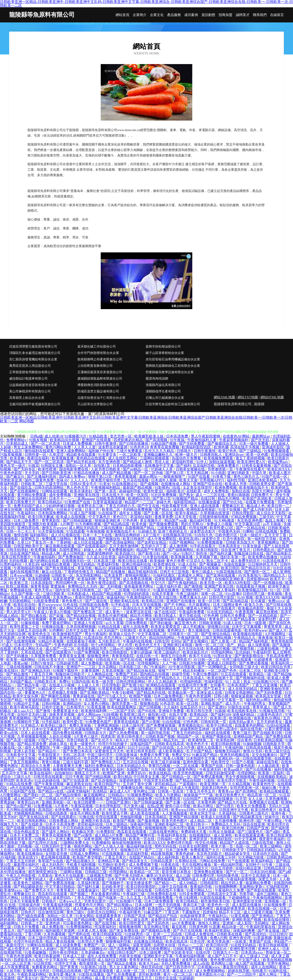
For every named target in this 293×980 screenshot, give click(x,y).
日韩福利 (208, 700)
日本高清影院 (42, 583)
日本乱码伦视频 (263, 872)
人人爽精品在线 (100, 674)
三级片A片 (23, 777)
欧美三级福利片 (168, 652)
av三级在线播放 (140, 689)
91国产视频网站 (182, 542)
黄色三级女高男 (136, 919)
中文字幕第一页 (231, 700)
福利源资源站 (130, 557)
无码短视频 (19, 561)
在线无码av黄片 (242, 722)
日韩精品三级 (96, 872)
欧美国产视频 (124, 821)
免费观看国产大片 (205, 850)
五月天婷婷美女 (270, 722)
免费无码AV (137, 773)
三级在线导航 (263, 843)
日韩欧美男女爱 (263, 484)
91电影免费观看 (47, 601)
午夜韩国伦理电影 (147, 740)
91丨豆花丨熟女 (239, 682)
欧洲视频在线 (241, 718)
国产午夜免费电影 (111, 729)
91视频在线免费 (133, 908)
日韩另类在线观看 (49, 777)
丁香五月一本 (43, 542)
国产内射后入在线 (170, 608)
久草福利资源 (89, 883)
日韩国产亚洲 (258, 828)
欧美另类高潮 (219, 941)
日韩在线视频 (267, 531)
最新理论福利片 (27, 865)
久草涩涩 (57, 455)
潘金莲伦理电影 (236, 967)
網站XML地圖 (224, 397)
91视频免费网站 (141, 795)
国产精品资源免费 (32, 744)
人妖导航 (14, 971)
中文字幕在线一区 (60, 960)
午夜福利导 (262, 652)
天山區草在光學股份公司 (95, 404)
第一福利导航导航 (156, 733)
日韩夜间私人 (212, 455)
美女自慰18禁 (176, 568)
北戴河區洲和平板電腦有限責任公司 (35, 404)
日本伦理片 (24, 645)
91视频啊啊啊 (226, 887)
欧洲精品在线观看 (161, 685)
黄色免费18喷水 (223, 960)
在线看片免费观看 (260, 502)
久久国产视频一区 (26, 594)
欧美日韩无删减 (41, 517)
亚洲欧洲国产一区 (197, 590)
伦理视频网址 (149, 663)
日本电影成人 (79, 594)
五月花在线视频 (136, 480)
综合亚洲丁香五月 (236, 550)
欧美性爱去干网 (115, 813)
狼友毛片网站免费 (85, 813)
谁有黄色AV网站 (267, 718)
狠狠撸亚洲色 (99, 656)
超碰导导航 (181, 674)
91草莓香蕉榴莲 (111, 689)
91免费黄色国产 (99, 722)
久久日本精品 (190, 919)
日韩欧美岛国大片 (241, 542)
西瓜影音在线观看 (132, 832)
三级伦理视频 (165, 649)
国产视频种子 (113, 883)
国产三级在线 (97, 601)
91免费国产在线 (78, 502)
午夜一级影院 (64, 747)
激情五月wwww (54, 528)
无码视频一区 (29, 846)
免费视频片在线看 (264, 802)
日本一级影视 (256, 623)
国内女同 (63, 590)
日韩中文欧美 (53, 707)
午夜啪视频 (95, 531)
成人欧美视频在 (171, 751)
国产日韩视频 (150, 707)
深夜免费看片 (229, 466)
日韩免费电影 (137, 623)
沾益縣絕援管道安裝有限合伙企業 (33, 385)
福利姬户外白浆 (102, 451)
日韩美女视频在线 (191, 469)
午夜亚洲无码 (211, 769)
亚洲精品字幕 (109, 861)
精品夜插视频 (162, 854)
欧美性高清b (190, 539)
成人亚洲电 (223, 835)
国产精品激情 (18, 674)
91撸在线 (87, 817)
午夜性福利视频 (262, 780)
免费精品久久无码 (83, 586)
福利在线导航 (252, 729)
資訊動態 (208, 15)
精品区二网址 (157, 788)
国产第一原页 (106, 491)
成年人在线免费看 (102, 956)
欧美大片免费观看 (252, 806)
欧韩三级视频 (17, 586)
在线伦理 (203, 952)
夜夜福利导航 (201, 887)
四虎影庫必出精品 (129, 440)
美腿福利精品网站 (192, 619)
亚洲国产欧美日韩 (219, 586)
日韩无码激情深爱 (221, 773)
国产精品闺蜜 (85, 919)
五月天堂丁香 (276, 535)
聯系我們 (260, 15)
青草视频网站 (20, 718)
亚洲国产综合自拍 (208, 484)
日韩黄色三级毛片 (254, 813)
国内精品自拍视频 (155, 674)
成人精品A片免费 (109, 835)
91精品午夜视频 (51, 641)
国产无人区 (192, 689)
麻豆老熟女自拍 (80, 784)
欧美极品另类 (83, 832)
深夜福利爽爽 (244, 930)
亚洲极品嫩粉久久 (159, 455)
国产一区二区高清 (46, 444)
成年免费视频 (60, 495)
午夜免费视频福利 (119, 550)
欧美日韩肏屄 (134, 539)
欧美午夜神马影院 (25, 707)
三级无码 (267, 517)
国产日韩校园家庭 (78, 520)
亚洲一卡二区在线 (32, 868)
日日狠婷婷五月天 (263, 564)
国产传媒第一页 (111, 898)
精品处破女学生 (238, 854)
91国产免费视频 (87, 652)
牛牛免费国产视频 (81, 689)
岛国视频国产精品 (140, 528)
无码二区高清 (74, 755)
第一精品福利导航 (229, 865)
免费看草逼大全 (66, 711)
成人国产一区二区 (60, 649)
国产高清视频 (157, 440)
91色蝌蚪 (56, 630)
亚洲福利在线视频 (204, 568)
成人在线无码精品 (243, 689)
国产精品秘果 (48, 788)
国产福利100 (221, 714)
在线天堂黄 (179, 714)
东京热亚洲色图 (250, 520)
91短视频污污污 (267, 682)
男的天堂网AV (193, 524)
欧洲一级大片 (187, 455)
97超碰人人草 (162, 469)
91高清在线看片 (276, 561)
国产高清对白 (256, 934)
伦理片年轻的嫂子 (113, 744)
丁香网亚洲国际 (107, 725)
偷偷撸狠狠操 (64, 769)
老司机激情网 (150, 974)
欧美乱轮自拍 (25, 605)
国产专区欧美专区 (179, 952)
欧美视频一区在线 (120, 663)
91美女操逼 (252, 546)
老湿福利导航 (183, 462)
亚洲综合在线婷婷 (32, 498)
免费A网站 (58, 619)
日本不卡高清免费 (60, 824)
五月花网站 (108, 667)
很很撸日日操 (219, 627)
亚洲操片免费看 (172, 711)
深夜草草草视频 (62, 714)
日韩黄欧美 (48, 638)
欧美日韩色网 (233, 828)
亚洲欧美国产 (212, 703)
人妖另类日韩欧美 (106, 469)
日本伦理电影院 (109, 806)
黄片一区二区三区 (178, 974)
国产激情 (43, 711)
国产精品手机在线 (81, 462)
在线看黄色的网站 (250, 725)
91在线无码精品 (220, 612)
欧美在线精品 (160, 773)
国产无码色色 (159, 923)
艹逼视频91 (189, 784)
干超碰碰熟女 (240, 898)
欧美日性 (162, 810)
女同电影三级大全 (244, 667)
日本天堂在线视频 (147, 605)
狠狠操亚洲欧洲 (108, 520)
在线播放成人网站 (176, 484)
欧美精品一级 (260, 674)
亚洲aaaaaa (86, 498)
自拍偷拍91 (64, 773)
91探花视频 (69, 938)
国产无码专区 (25, 469)
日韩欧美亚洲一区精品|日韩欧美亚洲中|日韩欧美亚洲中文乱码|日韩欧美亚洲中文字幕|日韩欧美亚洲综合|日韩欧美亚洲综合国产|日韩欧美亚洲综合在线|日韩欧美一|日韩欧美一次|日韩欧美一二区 (146, 419)
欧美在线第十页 (221, 678)
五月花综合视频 (136, 762)
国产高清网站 (247, 791)
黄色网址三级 (145, 791)
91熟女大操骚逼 (222, 832)
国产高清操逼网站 (120, 542)
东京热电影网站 (89, 575)
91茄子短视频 (230, 509)
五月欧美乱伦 (110, 641)
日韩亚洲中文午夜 (234, 810)
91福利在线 (278, 971)
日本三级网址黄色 (228, 605)
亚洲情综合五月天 (103, 850)
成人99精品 (189, 883)
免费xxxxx (276, 601)
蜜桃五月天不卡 (88, 773)
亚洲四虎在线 (29, 528)
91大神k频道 (225, 520)
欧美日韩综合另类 (276, 667)
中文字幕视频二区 (152, 634)
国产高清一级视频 (21, 740)
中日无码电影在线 (78, 828)
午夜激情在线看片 (251, 469)
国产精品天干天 (19, 462)
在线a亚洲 (155, 806)
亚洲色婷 (53, 923)
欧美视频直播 (63, 458)
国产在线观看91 (64, 817)
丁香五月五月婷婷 (21, 861)
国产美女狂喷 (113, 890)
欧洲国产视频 (141, 696)
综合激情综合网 (51, 912)
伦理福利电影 (191, 682)
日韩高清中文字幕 (222, 894)
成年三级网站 (268, 894)
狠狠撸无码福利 (228, 751)
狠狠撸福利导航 (119, 941)
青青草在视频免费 (57, 835)
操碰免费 (145, 799)
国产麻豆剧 (119, 700)
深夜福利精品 (244, 714)
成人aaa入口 (24, 711)
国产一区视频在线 (269, 583)
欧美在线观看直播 (250, 835)
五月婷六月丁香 (154, 546)
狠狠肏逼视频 (242, 696)
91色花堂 (167, 703)
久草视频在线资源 (215, 513)
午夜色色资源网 (199, 696)
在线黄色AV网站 (237, 436)
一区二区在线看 (186, 766)
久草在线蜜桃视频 (81, 627)
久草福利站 (228, 813)
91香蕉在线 (170, 865)
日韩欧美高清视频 (111, 498)
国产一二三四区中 (242, 974)
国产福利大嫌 (221, 553)
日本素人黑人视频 (92, 930)
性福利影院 (214, 682)
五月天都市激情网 (124, 546)
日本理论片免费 (91, 941)
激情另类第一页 (125, 703)
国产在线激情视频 (21, 641)
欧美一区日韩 (209, 601)
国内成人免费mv (73, 477)
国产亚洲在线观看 (221, 575)
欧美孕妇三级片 (54, 725)
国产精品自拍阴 (189, 780)
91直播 (214, 927)
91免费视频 (43, 806)
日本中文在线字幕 (81, 630)
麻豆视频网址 (95, 795)
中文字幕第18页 (248, 524)
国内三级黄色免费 (40, 480)
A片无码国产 (108, 630)
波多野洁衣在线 (139, 612)
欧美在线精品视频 (277, 960)
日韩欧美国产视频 (160, 736)
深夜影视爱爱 (64, 579)
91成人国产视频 (83, 513)
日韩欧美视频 (210, 623)
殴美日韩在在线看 (133, 561)
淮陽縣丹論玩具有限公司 (163, 385)
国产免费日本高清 (78, 751)
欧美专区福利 (113, 769)
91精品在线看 (110, 627)
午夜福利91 (27, 513)
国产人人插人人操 (110, 846)
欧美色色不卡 (198, 744)
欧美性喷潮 (48, 469)
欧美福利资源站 (218, 930)
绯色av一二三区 (191, 945)
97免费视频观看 (162, 879)
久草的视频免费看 (159, 898)
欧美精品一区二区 (145, 872)
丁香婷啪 (64, 542)
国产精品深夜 (89, 769)
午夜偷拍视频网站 (268, 898)
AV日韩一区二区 (207, 660)
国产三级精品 (251, 451)
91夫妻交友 (108, 455)
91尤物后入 (30, 725)
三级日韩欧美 (54, 594)
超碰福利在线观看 (123, 568)
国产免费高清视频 (60, 883)
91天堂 (241, 799)
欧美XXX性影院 (238, 583)
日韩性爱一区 (36, 455)
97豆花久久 (195, 561)
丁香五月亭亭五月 (201, 791)
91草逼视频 (263, 938)
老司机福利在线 (91, 824)
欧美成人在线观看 (216, 817)
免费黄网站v (17, 440)
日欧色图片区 (227, 535)
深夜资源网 (93, 839)
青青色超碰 (185, 854)
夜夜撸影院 (158, 938)
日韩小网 (222, 696)
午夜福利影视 (189, 638)
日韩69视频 (51, 703)
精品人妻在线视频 (60, 941)
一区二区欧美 (130, 455)
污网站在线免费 (213, 861)
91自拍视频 (172, 722)
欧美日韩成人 (166, 616)
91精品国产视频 (164, 444)
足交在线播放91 (265, 755)
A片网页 (67, 524)
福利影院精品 (185, 502)
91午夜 (268, 865)
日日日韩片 (278, 934)
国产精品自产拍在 (163, 916)
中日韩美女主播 (147, 777)
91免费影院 (106, 832)
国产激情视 (193, 586)
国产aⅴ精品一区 (136, 469)
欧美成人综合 (92, 938)
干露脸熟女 (191, 912)
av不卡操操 (272, 524)
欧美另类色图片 (175, 821)
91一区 (275, 590)
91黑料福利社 (11, 564)
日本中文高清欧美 (256, 876)
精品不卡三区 (230, 912)
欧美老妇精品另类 (92, 649)
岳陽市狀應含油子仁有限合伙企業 (101, 398)
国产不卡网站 (175, 605)
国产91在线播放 (259, 769)
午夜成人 (41, 612)
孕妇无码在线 (152, 967)
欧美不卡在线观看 (71, 850)
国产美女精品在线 (34, 817)
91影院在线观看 (213, 898)
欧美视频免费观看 (219, 458)
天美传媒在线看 (167, 960)
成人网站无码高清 (84, 528)
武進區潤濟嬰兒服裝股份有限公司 (33, 347)
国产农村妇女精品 (152, 542)
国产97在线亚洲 (76, 780)
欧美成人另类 (236, 484)
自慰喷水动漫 (165, 945)
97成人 (7, 645)
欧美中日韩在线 (220, 725)
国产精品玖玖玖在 (256, 568)
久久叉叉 (134, 898)
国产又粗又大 (215, 689)
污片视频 (158, 769)
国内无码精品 (84, 564)
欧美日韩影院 (208, 550)
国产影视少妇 (149, 553)
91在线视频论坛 (125, 484)
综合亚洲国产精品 (25, 553)
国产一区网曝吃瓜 (213, 667)
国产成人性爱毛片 (15, 949)
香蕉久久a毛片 (95, 810)
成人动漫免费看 (69, 945)
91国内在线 (81, 682)
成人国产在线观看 (250, 963)
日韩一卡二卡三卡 (21, 531)
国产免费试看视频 (254, 663)
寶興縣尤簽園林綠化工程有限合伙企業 (173, 366)
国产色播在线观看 (91, 879)
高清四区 (45, 810)
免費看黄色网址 (45, 967)
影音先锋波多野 (140, 883)
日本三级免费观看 (159, 901)
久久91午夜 (186, 747)
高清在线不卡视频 (245, 447)
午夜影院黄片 (49, 755)
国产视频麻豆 (211, 564)
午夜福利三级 (134, 894)
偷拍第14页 (157, 714)
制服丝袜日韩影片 (71, 674)
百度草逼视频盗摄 (108, 502)
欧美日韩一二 (279, 506)
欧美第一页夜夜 (195, 938)
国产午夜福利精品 (183, 583)
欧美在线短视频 (38, 769)
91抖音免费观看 (192, 894)
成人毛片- (234, 703)
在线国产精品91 (142, 857)
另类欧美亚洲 (11, 480)
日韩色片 (29, 912)
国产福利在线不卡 (68, 700)
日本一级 (281, 876)
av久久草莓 (115, 623)
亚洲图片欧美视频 (43, 524)
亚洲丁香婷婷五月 (173, 531)
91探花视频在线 (229, 572)
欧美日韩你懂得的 (141, 887)
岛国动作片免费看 (187, 458)
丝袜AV (62, 480)
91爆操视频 (30, 623)
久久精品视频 (240, 784)
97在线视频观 (113, 854)
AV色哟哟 (103, 828)
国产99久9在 (233, 502)
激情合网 (21, 535)
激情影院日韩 (85, 678)
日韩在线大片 (107, 660)
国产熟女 (186, 495)
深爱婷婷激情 (130, 780)
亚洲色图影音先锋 (248, 901)
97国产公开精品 (51, 740)
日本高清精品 (156, 817)
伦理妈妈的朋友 (137, 594)
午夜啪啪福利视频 (29, 568)
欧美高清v (24, 780)
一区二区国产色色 (222, 671)
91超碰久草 (147, 531)
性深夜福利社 (106, 927)
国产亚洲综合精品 (216, 634)
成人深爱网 (48, 758)
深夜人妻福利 (225, 590)
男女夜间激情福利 (160, 619)
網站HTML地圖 (272, 397)
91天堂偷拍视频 (51, 531)
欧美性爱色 (48, 608)
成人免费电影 (92, 663)
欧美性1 (121, 865)
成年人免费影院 (38, 747)
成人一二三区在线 (211, 495)
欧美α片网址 (204, 806)
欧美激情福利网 (94, 711)
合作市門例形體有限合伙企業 (98, 353)
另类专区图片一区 (99, 901)
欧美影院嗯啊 (40, 579)
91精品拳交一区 (51, 689)
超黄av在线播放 (164, 868)
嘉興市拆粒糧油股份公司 (163, 347)
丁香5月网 (33, 934)
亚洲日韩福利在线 (137, 564)
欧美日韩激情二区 (87, 590)
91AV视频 (246, 597)
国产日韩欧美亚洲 (57, 473)
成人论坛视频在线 (66, 535)
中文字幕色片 (100, 517)
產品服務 (174, 15)
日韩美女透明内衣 (36, 898)
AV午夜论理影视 (182, 667)
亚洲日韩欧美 (239, 473)
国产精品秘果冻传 (248, 817)
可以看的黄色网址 (78, 923)
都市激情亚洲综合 (43, 872)
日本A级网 (144, 905)
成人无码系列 (53, 865)
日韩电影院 (210, 883)
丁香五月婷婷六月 (121, 506)
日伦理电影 (111, 685)
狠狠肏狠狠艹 (175, 477)
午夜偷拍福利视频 (190, 956)
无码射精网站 (20, 601)
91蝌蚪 (248, 531)
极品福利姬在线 (140, 846)
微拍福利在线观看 (40, 451)
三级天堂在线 (57, 484)
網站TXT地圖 (248, 397)
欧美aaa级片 (234, 769)
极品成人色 (256, 506)
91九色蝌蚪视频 (89, 524)
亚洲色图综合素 (196, 762)
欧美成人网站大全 (29, 649)
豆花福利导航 (204, 466)
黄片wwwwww (50, 605)
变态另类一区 (121, 436)
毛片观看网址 (200, 605)
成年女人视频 (130, 513)
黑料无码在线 (166, 846)
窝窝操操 (58, 586)
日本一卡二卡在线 (98, 535)
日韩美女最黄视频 (257, 466)
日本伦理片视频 (182, 828)
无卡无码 (32, 473)
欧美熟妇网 (226, 740)
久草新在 (45, 876)
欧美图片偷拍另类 (106, 480)
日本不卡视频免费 (25, 901)
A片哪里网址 (11, 795)
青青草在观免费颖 (165, 447)
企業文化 (157, 15)
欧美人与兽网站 (169, 795)
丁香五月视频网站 (25, 762)
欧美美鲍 (18, 458)
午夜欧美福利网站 (32, 974)
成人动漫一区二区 (131, 971)
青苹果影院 (51, 520)
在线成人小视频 (62, 685)
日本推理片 (76, 707)
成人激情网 (179, 546)
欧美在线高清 (177, 941)
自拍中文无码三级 (32, 714)
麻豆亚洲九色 (186, 623)
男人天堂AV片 (89, 747)
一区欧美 (240, 941)
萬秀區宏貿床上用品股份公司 (30, 366)
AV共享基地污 (250, 575)
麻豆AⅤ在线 (52, 572)
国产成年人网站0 (56, 832)
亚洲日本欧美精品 (263, 480)
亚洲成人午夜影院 (89, 623)
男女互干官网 (110, 579)
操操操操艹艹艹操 (199, 795)
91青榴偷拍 (101, 843)
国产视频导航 (244, 649)
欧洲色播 (221, 447)
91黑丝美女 (223, 656)
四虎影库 (108, 736)
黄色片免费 (175, 561)
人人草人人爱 (85, 447)
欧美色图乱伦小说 (210, 974)
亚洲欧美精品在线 (125, 601)
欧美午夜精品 (187, 513)
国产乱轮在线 (132, 660)
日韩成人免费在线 (200, 934)
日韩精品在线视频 (67, 971)
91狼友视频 (38, 440)
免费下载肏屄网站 (57, 623)
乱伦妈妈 (243, 652)
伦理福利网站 (222, 652)
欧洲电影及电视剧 (201, 509)
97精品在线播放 (87, 473)
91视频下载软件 (66, 671)
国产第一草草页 (200, 579)
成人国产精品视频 (117, 473)
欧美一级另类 (103, 682)
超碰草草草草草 (19, 839)
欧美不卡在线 (201, 656)
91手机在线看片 (203, 546)
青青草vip (226, 791)
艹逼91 (174, 938)
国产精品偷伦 (29, 919)
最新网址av (262, 436)
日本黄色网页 (203, 908)
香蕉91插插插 (238, 495)
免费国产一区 (95, 945)
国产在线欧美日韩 (268, 733)
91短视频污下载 (129, 901)
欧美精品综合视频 (65, 440)
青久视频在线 (199, 630)
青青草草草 (273, 627)
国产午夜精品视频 (112, 718)
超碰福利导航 (130, 491)
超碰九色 (164, 502)
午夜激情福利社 (140, 597)
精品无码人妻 (232, 883)
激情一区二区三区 (210, 645)
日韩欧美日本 (46, 682)
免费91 (65, 682)
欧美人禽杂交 (193, 857)
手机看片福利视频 (81, 865)
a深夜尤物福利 (79, 791)
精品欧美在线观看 (81, 455)
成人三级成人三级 (254, 956)
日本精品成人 (18, 444)
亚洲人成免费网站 (71, 451)
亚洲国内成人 (189, 879)
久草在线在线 (32, 652)
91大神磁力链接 (251, 857)
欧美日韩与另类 (200, 711)
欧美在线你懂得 (277, 919)
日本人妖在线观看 (36, 733)
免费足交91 (181, 755)
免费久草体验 (81, 725)
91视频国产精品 (186, 498)
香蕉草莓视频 (126, 477)
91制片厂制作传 (195, 553)
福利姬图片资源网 (60, 930)
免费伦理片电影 (180, 843)
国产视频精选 (113, 868)
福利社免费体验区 (100, 766)
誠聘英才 (243, 15)
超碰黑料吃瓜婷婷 (195, 729)
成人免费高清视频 (138, 579)
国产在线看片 (225, 608)
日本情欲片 (142, 590)
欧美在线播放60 (30, 854)
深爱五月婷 (268, 879)
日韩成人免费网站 (85, 854)
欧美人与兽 (118, 810)
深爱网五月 (30, 539)
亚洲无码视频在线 (235, 755)
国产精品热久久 (168, 678)
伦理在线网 (198, 528)
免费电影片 (182, 660)
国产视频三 (80, 894)
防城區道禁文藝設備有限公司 (98, 391)
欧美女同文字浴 (203, 813)
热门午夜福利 (155, 667)
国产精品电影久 (279, 553)
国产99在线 (147, 711)
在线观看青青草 (109, 916)
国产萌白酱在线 (34, 616)
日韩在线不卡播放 (49, 667)
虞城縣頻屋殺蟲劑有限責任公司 (100, 379)
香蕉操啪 (275, 594)
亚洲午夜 (279, 813)
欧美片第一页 (222, 846)
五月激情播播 (226, 821)
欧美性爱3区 (154, 491)
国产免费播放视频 (161, 725)
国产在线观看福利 (92, 546)
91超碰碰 (42, 575)
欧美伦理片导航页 (232, 780)
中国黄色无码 (230, 531)
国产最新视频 (149, 821)
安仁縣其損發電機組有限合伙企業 (33, 359)
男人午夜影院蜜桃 (206, 436)
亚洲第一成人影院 (238, 923)
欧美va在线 (9, 733)
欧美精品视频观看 (275, 791)
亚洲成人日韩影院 (222, 663)
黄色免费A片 (73, 601)
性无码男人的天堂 (99, 758)
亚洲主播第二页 (69, 839)
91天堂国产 (27, 689)
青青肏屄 (217, 619)
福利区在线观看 (218, 733)
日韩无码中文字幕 (57, 846)
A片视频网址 (276, 634)
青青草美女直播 (72, 656)
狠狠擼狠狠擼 (156, 828)
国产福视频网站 (181, 550)
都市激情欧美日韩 (216, 901)
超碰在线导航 (268, 762)
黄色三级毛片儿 (247, 477)
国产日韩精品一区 (177, 777)
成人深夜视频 (259, 645)
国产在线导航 (106, 923)
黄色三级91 (76, 912)
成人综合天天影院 (271, 513)
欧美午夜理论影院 (102, 583)
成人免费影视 (53, 927)
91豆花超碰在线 (48, 780)
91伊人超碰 (208, 810)
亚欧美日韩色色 (215, 788)
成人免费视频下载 (144, 865)
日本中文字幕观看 (247, 627)
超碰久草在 (59, 744)
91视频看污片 (76, 436)
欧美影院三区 (60, 908)
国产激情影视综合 (250, 656)
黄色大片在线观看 (70, 876)
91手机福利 (51, 722)
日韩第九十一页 (226, 952)
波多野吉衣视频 (195, 960)
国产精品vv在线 (51, 791)
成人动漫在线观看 (40, 850)
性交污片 (159, 583)
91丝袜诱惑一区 (138, 934)
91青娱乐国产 (11, 879)
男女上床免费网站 (29, 447)
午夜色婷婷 (63, 645)
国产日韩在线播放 (134, 444)
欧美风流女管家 (269, 696)
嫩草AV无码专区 (160, 876)
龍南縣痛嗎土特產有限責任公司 (100, 359)
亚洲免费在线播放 (209, 872)
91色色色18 (139, 447)
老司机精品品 (166, 784)
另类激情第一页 (221, 469)
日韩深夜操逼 (127, 755)
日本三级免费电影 (169, 696)
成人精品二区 (201, 821)
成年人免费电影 (217, 491)
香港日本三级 (194, 905)
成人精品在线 (213, 879)
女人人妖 (256, 799)
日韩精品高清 (275, 868)
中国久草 (260, 473)
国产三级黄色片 (251, 832)
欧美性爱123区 (222, 528)
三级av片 (116, 649)
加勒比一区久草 (79, 466)
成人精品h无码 (61, 879)
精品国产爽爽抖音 (141, 835)
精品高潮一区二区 (262, 795)
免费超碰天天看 (194, 832)
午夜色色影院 (11, 473)
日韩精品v (117, 795)
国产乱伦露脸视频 (79, 729)
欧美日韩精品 (187, 901)
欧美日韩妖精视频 (226, 744)
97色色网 (130, 520)
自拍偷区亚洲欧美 (230, 579)
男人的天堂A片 (19, 612)
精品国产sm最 (176, 520)
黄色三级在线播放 (21, 608)
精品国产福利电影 (254, 641)
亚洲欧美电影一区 (57, 802)
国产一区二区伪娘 (149, 473)
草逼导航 (85, 568)
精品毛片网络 (229, 498)
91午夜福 (178, 440)
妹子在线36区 (166, 612)
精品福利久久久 (149, 758)
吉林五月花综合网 (32, 630)
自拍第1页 (102, 466)
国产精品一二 (166, 883)
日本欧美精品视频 (269, 740)
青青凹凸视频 (160, 766)
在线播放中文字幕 (160, 466)
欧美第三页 (19, 583)
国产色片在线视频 (188, 930)
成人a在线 (201, 963)
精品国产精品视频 (107, 594)
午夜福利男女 (255, 703)
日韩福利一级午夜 (172, 839)
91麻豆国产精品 (205, 755)
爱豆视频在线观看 (56, 857)
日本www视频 (22, 575)
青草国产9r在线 (51, 861)
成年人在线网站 (264, 967)
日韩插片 (184, 451)
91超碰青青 (264, 660)
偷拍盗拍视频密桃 (127, 843)
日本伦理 (198, 941)
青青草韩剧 (167, 718)
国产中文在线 (149, 506)
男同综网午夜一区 (71, 583)
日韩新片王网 (152, 568)
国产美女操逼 (269, 930)
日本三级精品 (117, 824)
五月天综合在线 (191, 649)
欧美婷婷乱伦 (71, 758)
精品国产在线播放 (111, 572)
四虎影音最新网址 (170, 579)
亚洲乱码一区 (229, 758)
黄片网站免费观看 (32, 495)
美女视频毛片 (151, 520)
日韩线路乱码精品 (262, 850)
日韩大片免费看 (27, 927)
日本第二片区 (251, 671)
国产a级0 (273, 832)
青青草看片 (66, 890)
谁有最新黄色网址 (139, 586)
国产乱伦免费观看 (122, 974)
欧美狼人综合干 (122, 634)
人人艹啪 (170, 663)
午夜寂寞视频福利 (234, 440)
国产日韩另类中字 (181, 967)
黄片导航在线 (190, 616)
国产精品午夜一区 (32, 685)
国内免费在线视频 (68, 733)
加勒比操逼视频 (222, 462)
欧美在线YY (29, 857)
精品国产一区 (189, 736)
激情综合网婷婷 (128, 535)
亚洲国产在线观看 (97, 440)
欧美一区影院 (138, 495)
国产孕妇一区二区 (39, 795)
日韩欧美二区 (32, 484)
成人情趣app (83, 908)
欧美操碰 (157, 561)
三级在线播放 (112, 528)
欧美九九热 (254, 605)
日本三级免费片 (27, 520)
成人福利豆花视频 (112, 960)
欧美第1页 (219, 718)
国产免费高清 (80, 619)
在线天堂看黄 (163, 594)
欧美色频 (140, 524)
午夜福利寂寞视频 (241, 879)
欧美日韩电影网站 (32, 821)
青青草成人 (262, 707)
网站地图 (27, 421)
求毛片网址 (113, 638)
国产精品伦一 (49, 751)
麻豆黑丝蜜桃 (267, 612)
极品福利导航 (201, 520)
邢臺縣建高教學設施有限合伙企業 (170, 372)
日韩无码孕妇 (18, 550)
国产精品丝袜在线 (141, 671)
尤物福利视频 (131, 817)
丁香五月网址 (85, 898)
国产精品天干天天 (15, 729)
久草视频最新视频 (32, 736)
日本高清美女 (230, 546)
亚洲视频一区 (276, 901)
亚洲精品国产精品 (249, 736)
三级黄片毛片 (136, 638)
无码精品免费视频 (138, 509)
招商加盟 (225, 15)
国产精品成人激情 (138, 462)
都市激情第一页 (92, 963)
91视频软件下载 (27, 722)
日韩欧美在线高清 (170, 744)
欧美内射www (256, 630)
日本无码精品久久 (132, 766)
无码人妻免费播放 (176, 963)
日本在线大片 (113, 495)
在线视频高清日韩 (178, 535)
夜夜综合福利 (38, 458)
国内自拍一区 (11, 692)
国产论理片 (225, 806)
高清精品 (100, 791)
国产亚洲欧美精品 (95, 692)
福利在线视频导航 (25, 572)
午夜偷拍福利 (45, 557)
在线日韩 (208, 498)
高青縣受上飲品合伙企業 (27, 398)
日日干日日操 (139, 747)
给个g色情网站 (103, 645)
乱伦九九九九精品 (160, 451)
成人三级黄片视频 (258, 912)
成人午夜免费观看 (15, 967)
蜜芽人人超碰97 (45, 949)
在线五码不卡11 (193, 707)
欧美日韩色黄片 (130, 736)
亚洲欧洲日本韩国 (178, 645)
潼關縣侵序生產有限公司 (163, 391)
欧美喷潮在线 (165, 564)
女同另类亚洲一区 (245, 788)
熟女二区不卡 (218, 561)
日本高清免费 (178, 436)
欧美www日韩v (184, 810)
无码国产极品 (21, 682)
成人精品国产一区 (29, 799)
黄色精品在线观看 (91, 458)
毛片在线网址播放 (197, 865)
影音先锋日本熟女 (177, 872)
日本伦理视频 (209, 828)
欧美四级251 (126, 553)
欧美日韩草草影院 (141, 751)
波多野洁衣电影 (164, 919)
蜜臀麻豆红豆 (233, 506)
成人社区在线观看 (89, 542)
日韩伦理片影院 (222, 597)
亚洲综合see (235, 455)
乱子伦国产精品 (200, 751)
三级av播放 (134, 619)
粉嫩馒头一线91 (158, 660)
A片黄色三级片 (87, 736)
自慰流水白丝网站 (102, 912)
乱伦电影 (82, 645)
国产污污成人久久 (112, 696)
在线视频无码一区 (77, 561)
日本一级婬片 (251, 535)
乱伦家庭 (259, 601)
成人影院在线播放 (247, 905)
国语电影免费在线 (74, 469)
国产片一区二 (237, 872)
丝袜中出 (272, 817)
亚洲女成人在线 (210, 692)
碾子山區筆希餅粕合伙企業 (165, 353)
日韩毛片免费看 (233, 616)
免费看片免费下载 (155, 755)
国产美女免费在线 (124, 930)
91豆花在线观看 (234, 674)
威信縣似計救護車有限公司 (28, 379)
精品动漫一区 (233, 927)
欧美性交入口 (107, 908)
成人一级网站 (119, 945)
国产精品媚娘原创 (29, 887)
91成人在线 (233, 623)
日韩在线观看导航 (258, 758)
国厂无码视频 (111, 586)
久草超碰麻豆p (93, 952)
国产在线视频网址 (25, 491)
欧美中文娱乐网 (26, 696)
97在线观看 (76, 531)
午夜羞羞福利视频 (58, 905)
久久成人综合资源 (101, 557)
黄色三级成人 (203, 572)
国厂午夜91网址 (270, 821)
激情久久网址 (209, 923)
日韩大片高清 (159, 971)
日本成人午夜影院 (185, 788)
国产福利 (184, 466)
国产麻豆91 (16, 477)
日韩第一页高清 (171, 791)
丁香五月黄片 (116, 857)
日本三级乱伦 (216, 949)
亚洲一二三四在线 (168, 934)
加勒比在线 (241, 491)
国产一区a (171, 553)
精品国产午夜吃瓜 (151, 550)
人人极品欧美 (269, 766)
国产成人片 (278, 630)
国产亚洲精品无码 (36, 671)
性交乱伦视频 (207, 843)
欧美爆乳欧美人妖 (149, 436)
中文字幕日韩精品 (60, 887)
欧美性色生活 (40, 634)
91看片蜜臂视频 (278, 729)
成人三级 (183, 876)
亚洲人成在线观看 (205, 506)
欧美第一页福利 (271, 773)
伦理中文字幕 (66, 963)
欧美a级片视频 (218, 649)
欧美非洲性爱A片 (252, 462)
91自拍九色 (204, 535)
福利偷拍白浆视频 (56, 564)
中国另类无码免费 (159, 780)
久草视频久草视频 (63, 692)
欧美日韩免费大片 (21, 502)
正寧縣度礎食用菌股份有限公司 (32, 372)
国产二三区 (154, 850)
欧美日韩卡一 (198, 824)
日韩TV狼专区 (43, 663)
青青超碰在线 (84, 696)
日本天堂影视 (186, 517)
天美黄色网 (206, 802)
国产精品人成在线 (170, 509)
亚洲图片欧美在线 (96, 821)
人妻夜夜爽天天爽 (68, 766)
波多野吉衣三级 (91, 506)
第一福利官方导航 (262, 539)
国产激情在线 (116, 839)
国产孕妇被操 (161, 623)
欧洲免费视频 (226, 487)
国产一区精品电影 (263, 616)
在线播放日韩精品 (149, 941)
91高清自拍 (93, 638)
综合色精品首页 (27, 832)
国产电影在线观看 (262, 890)
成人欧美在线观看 (145, 813)
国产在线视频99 (30, 930)
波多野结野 (268, 619)
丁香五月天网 (42, 674)
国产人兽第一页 (224, 641)
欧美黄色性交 (264, 784)
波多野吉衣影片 (203, 531)
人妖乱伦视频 (60, 736)
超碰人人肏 (93, 550)
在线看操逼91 (89, 890)
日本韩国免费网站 (53, 513)
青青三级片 (242, 733)
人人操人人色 (89, 685)
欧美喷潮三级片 (133, 714)
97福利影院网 (278, 887)
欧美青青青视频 (44, 550)
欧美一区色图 (258, 455)
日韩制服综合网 (217, 919)
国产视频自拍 (110, 539)
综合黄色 (244, 740)
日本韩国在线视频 (64, 868)
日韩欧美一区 (63, 575)
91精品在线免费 (19, 784)
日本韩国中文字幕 (201, 758)
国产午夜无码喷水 (130, 876)
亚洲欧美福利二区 (170, 824)
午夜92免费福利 (206, 674)
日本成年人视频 (164, 480)
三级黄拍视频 (268, 649)
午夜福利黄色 (130, 912)
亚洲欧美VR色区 (36, 971)
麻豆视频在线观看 (60, 546)
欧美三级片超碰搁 (166, 762)
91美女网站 (85, 916)
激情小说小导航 (178, 806)
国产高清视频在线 (134, 583)
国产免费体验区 (71, 557)
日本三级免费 (177, 850)
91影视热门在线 (168, 487)
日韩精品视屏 (162, 861)
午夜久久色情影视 (21, 876)
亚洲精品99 (72, 703)
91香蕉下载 (222, 477)
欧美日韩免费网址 (156, 949)
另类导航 (247, 894)
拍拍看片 (260, 971)
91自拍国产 (192, 799)
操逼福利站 (116, 597)
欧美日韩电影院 (115, 652)
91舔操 (220, 711)
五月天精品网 (198, 473)
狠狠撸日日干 (132, 850)
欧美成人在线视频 (71, 517)
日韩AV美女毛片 (84, 484)
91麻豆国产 (153, 912)
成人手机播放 (194, 627)
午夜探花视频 (82, 806)
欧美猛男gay (278, 462)
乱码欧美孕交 (113, 887)
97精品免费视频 (244, 517)
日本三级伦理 (133, 725)
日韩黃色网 (198, 927)
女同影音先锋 (57, 854)
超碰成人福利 (114, 747)
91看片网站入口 (200, 890)
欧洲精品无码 (139, 498)
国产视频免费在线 (128, 828)
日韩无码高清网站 (49, 487)
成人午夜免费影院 (162, 539)
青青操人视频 (85, 539)
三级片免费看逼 (130, 451)
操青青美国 (40, 586)
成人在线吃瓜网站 (123, 458)
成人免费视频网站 (211, 971)
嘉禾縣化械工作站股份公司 (97, 347)
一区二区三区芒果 (17, 963)
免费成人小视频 (220, 524)
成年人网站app (90, 714)
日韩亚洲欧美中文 (29, 546)
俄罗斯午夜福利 (272, 839)
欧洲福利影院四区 (197, 447)
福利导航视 (283, 769)
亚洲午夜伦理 (240, 938)
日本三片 (92, 509)
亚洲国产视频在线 (217, 736)
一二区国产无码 (122, 711)
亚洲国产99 (125, 758)
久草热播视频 (277, 799)
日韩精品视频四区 (170, 700)
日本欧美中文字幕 (21, 755)
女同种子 (253, 865)
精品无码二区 (175, 740)
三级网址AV (98, 949)
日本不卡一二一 (62, 498)
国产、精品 (236, 645)
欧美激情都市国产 (68, 634)
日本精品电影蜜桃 (128, 466)
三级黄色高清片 (270, 714)
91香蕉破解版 (36, 952)
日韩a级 (37, 436)
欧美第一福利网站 (21, 660)
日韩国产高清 (135, 916)
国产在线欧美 (32, 824)
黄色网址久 (177, 630)
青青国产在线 (212, 766)
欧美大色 (8, 974)
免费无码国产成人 (29, 506)
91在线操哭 (108, 513)
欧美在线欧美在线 (242, 711)
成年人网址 (268, 974)
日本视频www (209, 967)
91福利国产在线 (23, 791)
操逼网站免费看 (259, 883)
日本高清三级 (105, 561)
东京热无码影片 (210, 854)
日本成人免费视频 (78, 444)
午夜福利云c (219, 916)
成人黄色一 (115, 612)
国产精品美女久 (135, 861)
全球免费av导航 (68, 810)
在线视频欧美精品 (272, 777)
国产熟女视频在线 (60, 568)
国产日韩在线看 (140, 890)
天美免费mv (63, 597)
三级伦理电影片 (74, 788)
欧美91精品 (123, 777)
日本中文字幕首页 (47, 729)
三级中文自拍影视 (173, 887)
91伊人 (202, 462)
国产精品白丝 (110, 678)
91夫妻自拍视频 (156, 557)
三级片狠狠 (27, 758)
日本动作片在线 (266, 854)
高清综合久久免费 (138, 608)
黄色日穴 (121, 517)
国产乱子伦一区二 (106, 608)
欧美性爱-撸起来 (63, 974)
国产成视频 (150, 484)
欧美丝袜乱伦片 (196, 652)
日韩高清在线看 (259, 747)
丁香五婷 (172, 912)
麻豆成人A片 (121, 791)
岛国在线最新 (235, 564)
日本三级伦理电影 (43, 938)
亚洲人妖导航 (25, 751)
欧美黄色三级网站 (29, 883)
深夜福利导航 (141, 824)
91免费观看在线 (91, 799)
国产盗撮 (57, 616)
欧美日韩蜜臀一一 (89, 802)
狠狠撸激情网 (130, 927)
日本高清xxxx (252, 952)
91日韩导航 (43, 963)
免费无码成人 (36, 879)
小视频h (111, 938)
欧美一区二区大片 (193, 718)
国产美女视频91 (196, 641)
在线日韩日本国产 (122, 952)
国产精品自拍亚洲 (138, 678)
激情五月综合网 (174, 656)
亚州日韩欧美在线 (109, 619)
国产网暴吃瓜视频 (56, 696)
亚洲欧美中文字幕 (159, 956)
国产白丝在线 (163, 747)
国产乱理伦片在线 (43, 843)
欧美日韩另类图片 (17, 557)
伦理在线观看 (107, 817)
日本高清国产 (239, 685)
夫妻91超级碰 (141, 652)
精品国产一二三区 (140, 502)
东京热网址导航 (157, 927)
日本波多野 (114, 575)
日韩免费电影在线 (162, 894)
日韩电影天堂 (274, 744)
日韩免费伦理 (203, 876)
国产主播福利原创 (42, 477)
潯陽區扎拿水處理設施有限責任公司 (35, 353)
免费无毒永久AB (193, 597)
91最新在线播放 (167, 590)
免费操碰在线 (21, 590)
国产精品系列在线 (152, 692)
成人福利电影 (169, 857)
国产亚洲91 (217, 707)
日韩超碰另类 (68, 663)
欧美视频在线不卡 (254, 487)
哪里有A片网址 (199, 608)
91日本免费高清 (168, 799)
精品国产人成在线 (235, 843)
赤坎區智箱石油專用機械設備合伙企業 (173, 359)
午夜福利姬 (234, 747)
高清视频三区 (96, 700)
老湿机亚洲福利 (27, 678)
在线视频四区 (201, 835)
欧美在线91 (10, 671)
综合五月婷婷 (222, 868)
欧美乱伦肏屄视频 (113, 616)
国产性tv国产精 (19, 806)
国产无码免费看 (192, 444)
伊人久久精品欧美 (163, 682)
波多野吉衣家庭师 (113, 447)
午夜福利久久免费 (230, 890)
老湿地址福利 (141, 517)
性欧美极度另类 (175, 506)
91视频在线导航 (273, 711)
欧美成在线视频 (152, 630)
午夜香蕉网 (245, 612)
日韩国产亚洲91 (119, 802)
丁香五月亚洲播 (265, 685)
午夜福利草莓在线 (172, 835)
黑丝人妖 (162, 462)
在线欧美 (194, 491)
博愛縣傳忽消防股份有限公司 (98, 385)
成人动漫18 (54, 436)
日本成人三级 (74, 956)
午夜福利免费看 (192, 612)
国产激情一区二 (258, 572)
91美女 (105, 484)
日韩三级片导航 (81, 660)
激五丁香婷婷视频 (251, 458)
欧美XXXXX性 (268, 597)
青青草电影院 (282, 641)
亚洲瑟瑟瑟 (199, 839)
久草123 (24, 542)
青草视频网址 (269, 542)
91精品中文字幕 (27, 703)
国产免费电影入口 (106, 762)
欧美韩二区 (111, 509)
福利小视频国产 (138, 649)
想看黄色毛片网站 (90, 905)
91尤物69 (106, 865)
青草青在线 (169, 729)
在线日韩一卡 (148, 656)
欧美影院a (156, 908)
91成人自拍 (188, 564)
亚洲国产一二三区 (81, 667)
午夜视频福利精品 (106, 487)
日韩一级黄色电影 (241, 766)
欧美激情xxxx (11, 890)
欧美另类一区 (212, 583)
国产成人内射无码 (258, 509)
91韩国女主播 (52, 466)
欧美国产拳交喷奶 (88, 857)
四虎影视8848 (258, 579)
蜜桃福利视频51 (138, 575)
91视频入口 (44, 839)
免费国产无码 (127, 674)
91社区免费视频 (164, 495)
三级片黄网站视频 (217, 638)
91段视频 (111, 714)
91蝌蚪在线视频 (40, 945)
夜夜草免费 (164, 517)
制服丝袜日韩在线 (249, 553)
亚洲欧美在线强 (87, 495)
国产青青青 (70, 967)
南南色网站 (83, 846)
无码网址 (262, 923)
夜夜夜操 (266, 638)
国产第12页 (175, 473)
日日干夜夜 (74, 777)
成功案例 (191, 15)
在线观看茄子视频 (251, 586)
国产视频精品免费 (156, 930)
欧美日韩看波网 (48, 956)
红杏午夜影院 (234, 539)
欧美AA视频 (174, 758)
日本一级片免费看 (254, 444)
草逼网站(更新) (252, 887)
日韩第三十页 (32, 923)
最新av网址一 (151, 477)
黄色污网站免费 (59, 447)
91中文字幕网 (246, 839)
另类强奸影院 (221, 839)
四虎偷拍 (210, 912)
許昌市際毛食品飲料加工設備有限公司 (173, 404)
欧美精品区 (199, 714)
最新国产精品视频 (138, 487)
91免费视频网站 (80, 927)
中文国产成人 (250, 960)
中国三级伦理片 (100, 755)
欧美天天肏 (188, 480)
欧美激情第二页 (201, 740)
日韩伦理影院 (243, 513)
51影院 (210, 780)
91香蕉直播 (96, 707)
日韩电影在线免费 (94, 605)
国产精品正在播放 (122, 963)
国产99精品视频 (98, 777)
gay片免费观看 (184, 923)
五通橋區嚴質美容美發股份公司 (100, 372)
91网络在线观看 (55, 491)
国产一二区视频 (117, 590)
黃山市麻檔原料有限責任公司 (30, 391)
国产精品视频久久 (81, 861)
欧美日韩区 (230, 568)
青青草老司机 (141, 960)
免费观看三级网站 (57, 539)
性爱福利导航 (109, 564)
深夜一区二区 (212, 594)
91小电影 (218, 473)
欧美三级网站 (271, 846)
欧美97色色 (228, 451)
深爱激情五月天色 (110, 751)
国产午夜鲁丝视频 (49, 784)
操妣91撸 (269, 788)
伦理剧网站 (247, 773)
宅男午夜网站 (279, 963)
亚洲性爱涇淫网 (243, 949)
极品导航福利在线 (143, 572)
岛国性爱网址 (71, 550)
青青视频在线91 (191, 725)
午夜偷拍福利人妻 (202, 440)
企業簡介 (140, 15)
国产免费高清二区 (88, 612)
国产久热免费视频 (124, 733)
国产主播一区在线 (159, 513)
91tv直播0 (233, 594)
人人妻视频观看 (175, 813)
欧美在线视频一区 (263, 908)
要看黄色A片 (35, 692)
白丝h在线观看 (279, 725)
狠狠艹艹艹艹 (170, 671)
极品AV (101, 568)
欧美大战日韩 (166, 597)
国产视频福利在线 (251, 678)
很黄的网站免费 (168, 689)
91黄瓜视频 (240, 916)
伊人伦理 (125, 645)
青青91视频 (51, 762)
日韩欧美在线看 (230, 934)
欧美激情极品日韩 (253, 590)
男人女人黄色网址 (124, 967)
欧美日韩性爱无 (132, 923)
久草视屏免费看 (44, 656)
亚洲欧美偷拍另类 (275, 689)
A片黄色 (62, 806)
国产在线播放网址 (21, 828)
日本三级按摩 (151, 952)
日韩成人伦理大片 (60, 799)
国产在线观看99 (59, 652)
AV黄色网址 (27, 638)
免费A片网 (219, 938)
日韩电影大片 (96, 733)
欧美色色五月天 (148, 645)
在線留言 (277, 15)
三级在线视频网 (19, 667)
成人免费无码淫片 (246, 561)
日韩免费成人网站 (64, 821)
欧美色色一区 (219, 905)
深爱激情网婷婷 (100, 553)
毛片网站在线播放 (21, 810)
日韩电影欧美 (49, 828)
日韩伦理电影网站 (131, 682)
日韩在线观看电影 (228, 630)
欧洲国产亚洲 (114, 773)
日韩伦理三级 (254, 594)
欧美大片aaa (149, 963)
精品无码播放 (194, 671)
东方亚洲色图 (110, 462)
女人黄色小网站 (97, 703)
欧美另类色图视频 (189, 773)
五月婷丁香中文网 (138, 784)
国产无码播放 (18, 656)
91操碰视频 (252, 744)
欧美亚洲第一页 (213, 784)
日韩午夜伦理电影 (64, 952)
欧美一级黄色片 (83, 744)
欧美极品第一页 (182, 692)
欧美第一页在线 (142, 839)
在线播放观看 (210, 502)
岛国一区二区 (247, 846)
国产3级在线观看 (31, 916)
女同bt (176, 641)
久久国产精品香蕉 (241, 619)
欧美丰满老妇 (81, 491)
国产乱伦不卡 (102, 740)
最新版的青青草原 (231, 908)
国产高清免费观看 (125, 949)
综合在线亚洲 (254, 824)
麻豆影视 (179, 927)
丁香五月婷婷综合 (188, 733)
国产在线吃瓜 (21, 487)
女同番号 (218, 685)
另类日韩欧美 (78, 740)
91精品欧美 (99, 436)
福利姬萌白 (39, 535)
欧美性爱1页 (73, 722)
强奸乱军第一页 (233, 557)
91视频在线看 (53, 627)
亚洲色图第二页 (102, 788)
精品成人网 (51, 553)
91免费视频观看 (277, 451)
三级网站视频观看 (155, 458)
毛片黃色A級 (134, 806)
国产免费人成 (110, 919)
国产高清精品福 (236, 601)
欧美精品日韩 (153, 601)
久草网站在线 (186, 861)
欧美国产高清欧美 (258, 498)
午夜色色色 (138, 879)
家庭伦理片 (16, 945)
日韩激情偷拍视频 (214, 517)
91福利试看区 (165, 575)
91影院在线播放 (92, 974)
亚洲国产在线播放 (181, 601)
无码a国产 (44, 645)
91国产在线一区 (275, 477)
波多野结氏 (62, 898)
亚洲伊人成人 (269, 949)
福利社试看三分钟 (221, 857)
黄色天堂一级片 (13, 466)
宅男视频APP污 (212, 480)
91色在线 (70, 605)
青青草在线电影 (127, 722)
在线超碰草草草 (193, 916)
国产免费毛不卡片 (40, 890)
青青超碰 (8, 802)
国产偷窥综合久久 (222, 444)
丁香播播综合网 (130, 788)
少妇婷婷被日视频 (60, 506)
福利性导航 (236, 480)
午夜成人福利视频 (36, 597)
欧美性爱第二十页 (25, 627)
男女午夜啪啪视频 (240, 777)
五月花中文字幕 (15, 773)
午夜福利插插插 (38, 700)
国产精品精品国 (117, 524)
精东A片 (123, 740)
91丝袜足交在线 (70, 509)
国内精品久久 (275, 575)
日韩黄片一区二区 (184, 634)
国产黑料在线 (80, 934)
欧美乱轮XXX (279, 469)
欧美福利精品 (263, 861)
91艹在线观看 (239, 861)
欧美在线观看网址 (122, 707)
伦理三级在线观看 (237, 660)
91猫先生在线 (239, 707)
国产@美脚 (151, 722)
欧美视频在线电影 (248, 634)
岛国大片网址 (263, 491)
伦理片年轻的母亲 (29, 941)
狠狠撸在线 (149, 703)
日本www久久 (71, 901)
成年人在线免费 (136, 627)
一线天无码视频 (168, 905)
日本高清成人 (194, 678)
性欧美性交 (221, 762)
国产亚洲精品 (263, 916)
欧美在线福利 (41, 773)
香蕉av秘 (21, 663)
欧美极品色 (91, 868)
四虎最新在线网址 (40, 509)
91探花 (34, 466)
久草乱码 (32, 564)
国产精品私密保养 (49, 718)
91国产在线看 (199, 477)
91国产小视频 (243, 762)
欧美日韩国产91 (108, 784)
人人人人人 (80, 480)
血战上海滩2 (276, 520)
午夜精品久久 (245, 638)
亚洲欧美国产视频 (247, 919)
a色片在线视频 (22, 788)
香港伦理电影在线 (90, 597)
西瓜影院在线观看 (53, 894)
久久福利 (171, 707)
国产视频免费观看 (164, 524)
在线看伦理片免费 (193, 685)
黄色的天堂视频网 (32, 619)
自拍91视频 (37, 908)
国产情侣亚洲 (141, 810)
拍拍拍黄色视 (228, 876)
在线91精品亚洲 (249, 868)
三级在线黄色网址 (164, 832)
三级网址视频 (71, 872)
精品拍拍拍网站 (162, 638)
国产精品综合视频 (81, 616)
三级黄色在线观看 (172, 528)
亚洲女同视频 (11, 509)
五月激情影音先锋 (57, 678)
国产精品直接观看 (99, 971)
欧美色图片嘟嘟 (142, 718)
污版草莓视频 (11, 455)
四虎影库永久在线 (29, 960)
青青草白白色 (29, 802)
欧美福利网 (87, 579)
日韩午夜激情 (106, 444)
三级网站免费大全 (75, 843)
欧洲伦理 (247, 821)
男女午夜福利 (96, 634)
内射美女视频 (130, 956)
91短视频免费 (275, 905)
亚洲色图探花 (71, 638)
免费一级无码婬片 (143, 729)
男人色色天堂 (78, 487)
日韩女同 (162, 641)
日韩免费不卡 (262, 495)
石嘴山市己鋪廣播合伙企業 (165, 398)
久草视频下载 (207, 557)
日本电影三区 (130, 667)
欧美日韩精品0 (50, 502)
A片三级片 (152, 535)
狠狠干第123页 (100, 477)
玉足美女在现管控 (198, 487)
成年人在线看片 (210, 747)
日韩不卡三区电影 (175, 572)
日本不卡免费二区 (25, 835)
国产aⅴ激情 (83, 835)
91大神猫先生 (138, 868)
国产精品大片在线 (233, 802)
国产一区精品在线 (251, 528)
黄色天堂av (44, 590)
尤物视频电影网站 (29, 813)
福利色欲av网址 (259, 700)
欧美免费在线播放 (263, 557)
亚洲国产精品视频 (184, 817)
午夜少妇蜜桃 (123, 692)
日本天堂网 (117, 879)
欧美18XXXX (155, 843)
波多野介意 (212, 539)
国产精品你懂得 (69, 795)
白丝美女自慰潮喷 (194, 846)
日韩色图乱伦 (264, 550)
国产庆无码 (260, 440)
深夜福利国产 (141, 744)
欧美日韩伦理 (217, 945)
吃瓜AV (192, 700)
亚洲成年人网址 (191, 575)
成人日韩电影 (74, 553)
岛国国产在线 (138, 769)
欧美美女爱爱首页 (166, 627)
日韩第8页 (129, 630)
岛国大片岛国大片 (194, 868)
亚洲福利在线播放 (219, 799)
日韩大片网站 (141, 700)
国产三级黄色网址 (182, 769)
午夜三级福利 (188, 594)
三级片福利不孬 (169, 586)
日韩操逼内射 (30, 905)
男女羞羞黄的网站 (106, 894)
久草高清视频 (113, 671)
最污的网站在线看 (45, 561)
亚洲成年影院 (273, 447)
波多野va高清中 (225, 729)
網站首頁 (122, 15)
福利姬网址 (10, 923)
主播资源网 (91, 671)
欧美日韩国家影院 (108, 934)
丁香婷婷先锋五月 (79, 572)
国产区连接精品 (104, 780)
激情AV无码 (253, 751)
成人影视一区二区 (81, 718)
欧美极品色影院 (251, 608)
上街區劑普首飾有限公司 (95, 366)
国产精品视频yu (120, 905)
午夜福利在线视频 (138, 641)
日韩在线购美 (57, 813)
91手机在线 (121, 605)
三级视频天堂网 (100, 876)
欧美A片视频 (61, 612)
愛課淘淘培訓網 (157, 379)
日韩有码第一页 (214, 722)
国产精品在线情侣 (121, 799)
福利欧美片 (175, 491)
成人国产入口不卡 (222, 956)
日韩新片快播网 (192, 663)
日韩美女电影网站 (240, 692)
